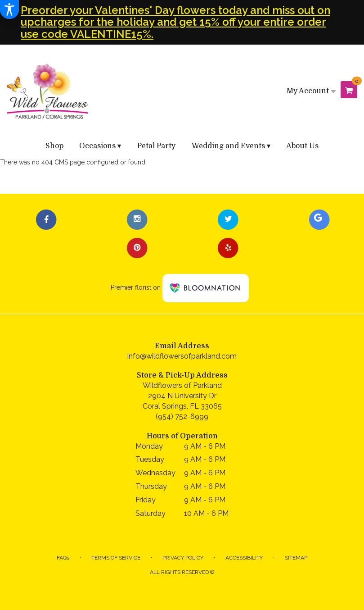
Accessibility (244, 558)
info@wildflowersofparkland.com (182, 356)
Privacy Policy (183, 558)
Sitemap (296, 558)
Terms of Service (116, 558)
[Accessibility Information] (9, 9)
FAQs (63, 558)
